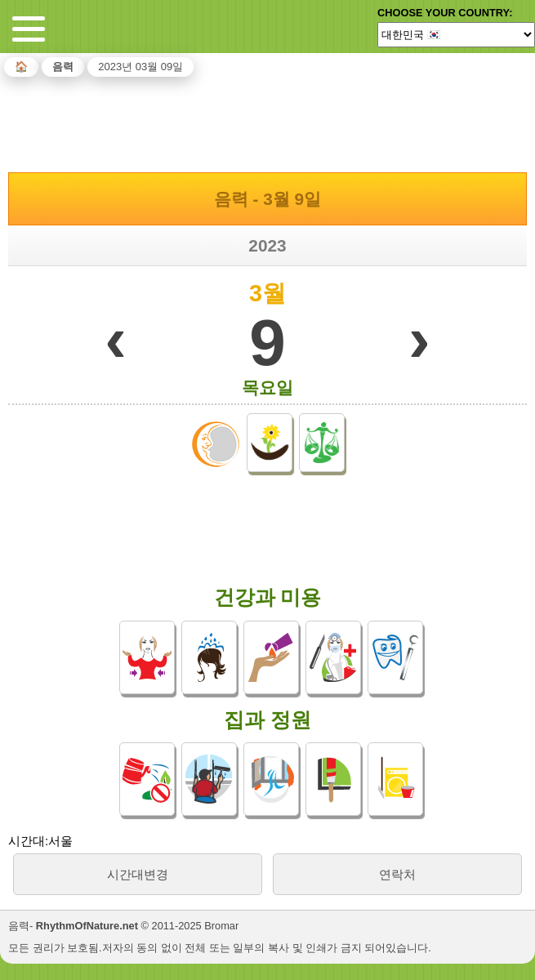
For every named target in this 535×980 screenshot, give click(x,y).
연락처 (397, 874)
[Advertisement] (268, 122)
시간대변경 (138, 874)
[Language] (456, 34)
